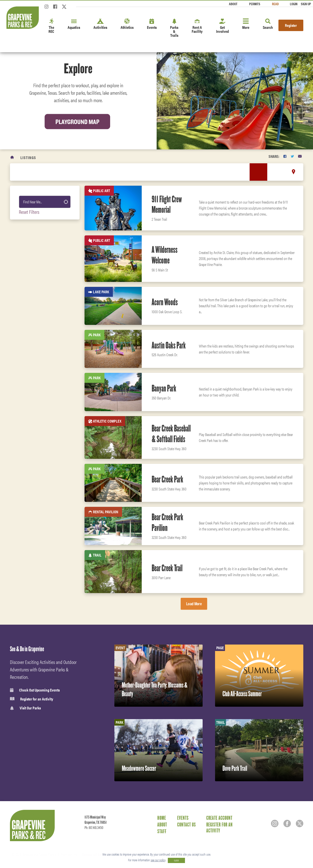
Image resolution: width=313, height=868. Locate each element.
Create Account (219, 818)
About (233, 4)
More (246, 24)
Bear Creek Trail (167, 568)
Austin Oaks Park (169, 345)
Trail (28, 291)
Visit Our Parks (25, 708)
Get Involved (222, 26)
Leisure (29, 506)
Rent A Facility (197, 26)
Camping (31, 266)
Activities (100, 24)
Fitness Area (34, 456)
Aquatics (74, 24)
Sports (29, 485)
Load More (194, 604)
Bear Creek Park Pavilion (167, 522)
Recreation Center (39, 329)
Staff (162, 831)
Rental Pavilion (36, 405)
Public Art (32, 380)
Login (294, 4)
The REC (51, 26)
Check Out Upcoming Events (35, 690)
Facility (30, 279)
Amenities (31, 517)
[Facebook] (55, 8)
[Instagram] (46, 8)
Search (268, 24)
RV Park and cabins (39, 342)
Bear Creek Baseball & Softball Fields (171, 434)
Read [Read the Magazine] (275, 4)
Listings (28, 157)
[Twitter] (64, 8)
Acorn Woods (165, 302)
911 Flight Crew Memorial (167, 204)
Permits (255, 4)
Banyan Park (164, 388)
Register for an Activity (32, 699)
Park (28, 317)
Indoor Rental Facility (42, 367)
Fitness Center (35, 561)
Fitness (29, 528)
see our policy (158, 860)
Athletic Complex (38, 393)
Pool (28, 355)
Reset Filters (29, 212)
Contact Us (187, 825)
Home (162, 818)
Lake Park (32, 304)
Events (152, 24)
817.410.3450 (96, 828)
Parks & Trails (174, 28)
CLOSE (176, 860)
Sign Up (306, 4)
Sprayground (34, 431)
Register (291, 25)
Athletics (127, 24)
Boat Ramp (32, 443)
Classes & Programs (39, 550)
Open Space (33, 418)
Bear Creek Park (167, 479)
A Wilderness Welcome (165, 255)
